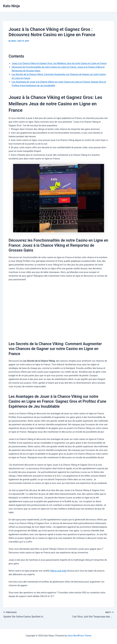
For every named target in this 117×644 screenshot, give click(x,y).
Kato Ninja (11, 6)
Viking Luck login (58, 571)
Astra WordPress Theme (79, 636)
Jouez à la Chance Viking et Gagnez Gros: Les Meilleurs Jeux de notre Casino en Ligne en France (59, 63)
